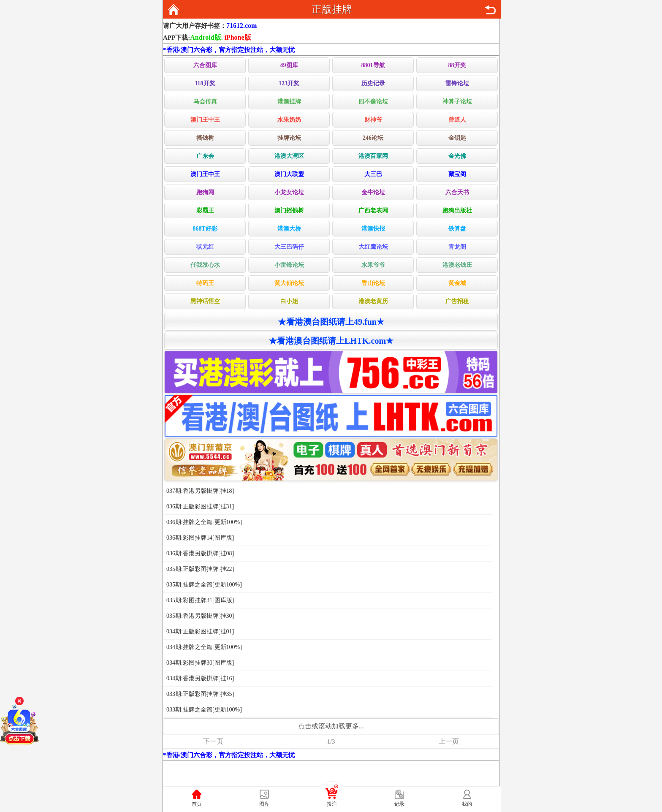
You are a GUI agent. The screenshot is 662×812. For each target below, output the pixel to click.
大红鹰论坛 (373, 247)
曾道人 (457, 120)
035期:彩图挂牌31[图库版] (200, 600)
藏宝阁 (457, 174)
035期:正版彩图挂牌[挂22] (200, 569)
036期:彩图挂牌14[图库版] (200, 538)
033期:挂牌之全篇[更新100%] (204, 710)
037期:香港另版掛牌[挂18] (200, 491)
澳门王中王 (205, 120)
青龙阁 (457, 247)
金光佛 (457, 156)
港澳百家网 (373, 156)
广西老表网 (373, 210)
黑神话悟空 (205, 301)
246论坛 (373, 138)
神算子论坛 (457, 102)
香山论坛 (373, 283)
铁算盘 (457, 229)
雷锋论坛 (457, 83)
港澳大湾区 (289, 156)
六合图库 (205, 65)
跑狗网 (205, 192)
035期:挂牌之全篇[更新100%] (204, 585)
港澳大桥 (289, 229)
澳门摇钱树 (289, 210)
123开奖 (289, 83)
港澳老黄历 (373, 301)
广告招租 (457, 301)
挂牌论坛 (289, 138)
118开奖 (205, 83)
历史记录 (373, 83)
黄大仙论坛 (289, 283)
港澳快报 (373, 229)
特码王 (205, 283)
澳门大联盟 (289, 174)
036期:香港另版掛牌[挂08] (200, 553)
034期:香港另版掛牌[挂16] (200, 678)
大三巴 (373, 174)
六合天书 (457, 192)
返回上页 (490, 10)
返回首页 (174, 10)
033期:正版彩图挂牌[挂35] (200, 694)
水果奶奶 (289, 120)
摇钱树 (205, 138)
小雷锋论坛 (289, 265)
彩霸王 (205, 210)
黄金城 (457, 283)
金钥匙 (457, 138)
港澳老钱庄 (457, 265)
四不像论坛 (373, 102)
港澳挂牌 (289, 102)
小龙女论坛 (289, 192)
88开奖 (457, 65)
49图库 (289, 65)
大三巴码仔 (289, 247)
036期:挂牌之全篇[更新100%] (204, 522)
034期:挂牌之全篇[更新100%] (204, 647)
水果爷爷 (373, 265)
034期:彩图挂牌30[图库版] (200, 663)
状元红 (205, 247)
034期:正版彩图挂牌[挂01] (200, 631)
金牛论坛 (373, 192)
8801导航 (373, 65)
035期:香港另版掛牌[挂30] (200, 616)
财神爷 (373, 120)
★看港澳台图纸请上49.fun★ (331, 322)
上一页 (449, 741)
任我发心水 (205, 265)
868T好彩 (205, 229)
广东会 (205, 156)
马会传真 (205, 102)
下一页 (213, 741)
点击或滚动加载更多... (331, 726)
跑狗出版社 (457, 210)
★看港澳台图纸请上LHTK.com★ (331, 341)
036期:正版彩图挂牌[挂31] (200, 506)
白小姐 (289, 301)
